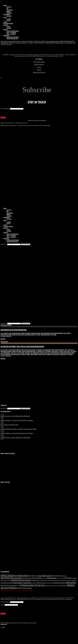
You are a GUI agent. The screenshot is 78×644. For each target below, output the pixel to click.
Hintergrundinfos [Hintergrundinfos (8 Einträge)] (56, 580)
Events (39, 67)
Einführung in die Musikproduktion (14, 330)
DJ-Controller (40, 351)
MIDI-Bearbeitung (35, 353)
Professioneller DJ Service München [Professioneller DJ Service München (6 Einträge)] (53, 586)
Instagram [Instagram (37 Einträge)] (27, 583)
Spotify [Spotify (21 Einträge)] (19, 588)
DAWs (20, 351)
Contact (39, 70)
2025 (65, 333)
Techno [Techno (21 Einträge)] (25, 588)
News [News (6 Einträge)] (18, 586)
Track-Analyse (55, 355)
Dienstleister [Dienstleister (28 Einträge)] (52, 578)
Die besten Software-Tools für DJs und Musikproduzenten (22, 347)
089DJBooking (4, 342)
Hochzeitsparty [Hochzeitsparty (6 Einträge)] (64, 580)
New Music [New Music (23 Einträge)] (5, 585)
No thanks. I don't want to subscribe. (37, 120)
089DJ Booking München (57, 333)
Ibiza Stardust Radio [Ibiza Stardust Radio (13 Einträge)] (7, 583)
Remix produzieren (45, 333)
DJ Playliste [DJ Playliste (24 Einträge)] (68, 578)
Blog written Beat (39, 62)
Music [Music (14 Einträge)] (30, 588)
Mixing (42, 353)
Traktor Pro (63, 355)
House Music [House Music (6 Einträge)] (74, 580)
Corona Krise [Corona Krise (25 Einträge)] (37, 578)
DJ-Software (48, 351)
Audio (23, 350)
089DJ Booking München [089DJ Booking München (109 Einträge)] (14, 575)
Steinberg (48, 355)
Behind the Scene (17, 335)
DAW (22, 335)
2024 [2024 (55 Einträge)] (44, 576)
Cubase (14, 351)
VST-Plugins (53, 335)
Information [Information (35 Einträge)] (18, 583)
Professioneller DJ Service (18, 355)
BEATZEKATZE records (6, 325)
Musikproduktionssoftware (67, 353)
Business (28, 333)
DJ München (39, 350)
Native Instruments (6, 355)
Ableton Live (71, 350)
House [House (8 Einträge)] (69, 580)
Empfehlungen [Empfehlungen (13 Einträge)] (35, 580)
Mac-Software (21, 353)
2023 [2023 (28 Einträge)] (40, 576)
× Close (3, 627)
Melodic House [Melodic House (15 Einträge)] (41, 583)
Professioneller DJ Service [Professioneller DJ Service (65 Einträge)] (32, 585)
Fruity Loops (67, 351)
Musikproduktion (35, 333)
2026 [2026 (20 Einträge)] (53, 576)
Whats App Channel (39, 72)
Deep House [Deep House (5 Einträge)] (44, 578)
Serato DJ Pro (42, 355)
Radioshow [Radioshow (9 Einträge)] (64, 585)
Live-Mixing (73, 351)
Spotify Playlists (39, 65)
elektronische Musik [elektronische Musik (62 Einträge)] (21, 580)
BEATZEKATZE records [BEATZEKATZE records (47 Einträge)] (11, 578)
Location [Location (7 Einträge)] (34, 583)
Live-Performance (5, 353)
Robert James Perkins (32, 355)
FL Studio (38, 335)
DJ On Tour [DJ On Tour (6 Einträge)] (61, 578)
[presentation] (12, 114)
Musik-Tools (47, 353)
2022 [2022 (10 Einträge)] (37, 576)
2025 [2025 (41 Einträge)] (49, 576)
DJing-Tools (55, 351)
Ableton (68, 333)
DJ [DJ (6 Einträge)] (57, 578)
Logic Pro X (13, 353)
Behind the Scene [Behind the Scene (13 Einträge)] (26, 578)
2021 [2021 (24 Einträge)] (33, 576)
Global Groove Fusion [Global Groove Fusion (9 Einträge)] (45, 580)
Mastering (27, 353)
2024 (66, 350)
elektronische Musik (29, 335)
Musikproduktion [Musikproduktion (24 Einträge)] (59, 583)
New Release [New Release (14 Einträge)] (13, 585)
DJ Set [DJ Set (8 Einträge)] (9, 580)
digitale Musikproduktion (29, 351)
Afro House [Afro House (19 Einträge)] (59, 576)
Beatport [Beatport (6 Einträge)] (65, 576)
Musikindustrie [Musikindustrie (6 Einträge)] (49, 583)
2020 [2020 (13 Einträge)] (30, 576)
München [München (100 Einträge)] (71, 582)
